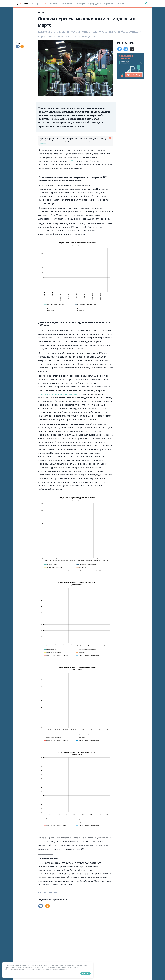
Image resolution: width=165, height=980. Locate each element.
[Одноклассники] (22, 47)
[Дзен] (132, 49)
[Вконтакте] (18, 47)
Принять (86, 973)
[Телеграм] (119, 49)
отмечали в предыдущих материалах (58, 394)
